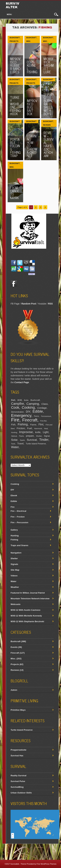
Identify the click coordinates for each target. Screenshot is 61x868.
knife (38, 432)
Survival (32, 440)
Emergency (21, 415)
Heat (46, 428)
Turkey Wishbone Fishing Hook (15, 106)
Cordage (42, 408)
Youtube (42, 304)
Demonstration (17, 412)
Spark (22, 440)
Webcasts (15, 604)
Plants (21, 436)
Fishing (23, 424)
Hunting (14, 432)
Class (45, 404)
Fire (15, 420)
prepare (30, 436)
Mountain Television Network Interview (30, 598)
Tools (13, 444)
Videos (14, 576)
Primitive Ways (18, 710)
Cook (15, 407)
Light (46, 432)
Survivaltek (13, 5)
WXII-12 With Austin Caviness (25, 610)
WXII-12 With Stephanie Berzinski (27, 621)
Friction (21, 428)
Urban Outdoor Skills (21, 793)
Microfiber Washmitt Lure (49, 65)
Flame (33, 425)
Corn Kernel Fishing (32, 67)
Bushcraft (15, 38)
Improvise (26, 432)
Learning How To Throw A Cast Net (32, 146)
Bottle (26, 400)
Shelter (39, 436)
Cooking (28, 407)
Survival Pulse (18, 781)
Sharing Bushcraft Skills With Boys (49, 104)
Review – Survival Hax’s (49, 144)
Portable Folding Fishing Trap (15, 147)
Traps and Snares (19, 545)
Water (15, 447)
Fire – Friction (18, 517)
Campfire (17, 404)
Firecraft (30, 420)
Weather (15, 587)
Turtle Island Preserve (36, 444)
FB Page (15, 304)
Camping (33, 404)
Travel (20, 443)
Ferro (36, 416)
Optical (14, 436)
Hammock (38, 428)
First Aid (43, 421)
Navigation (16, 553)
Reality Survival (18, 775)
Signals (14, 564)
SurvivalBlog (17, 787)
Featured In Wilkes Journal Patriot (28, 593)
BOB (20, 400)
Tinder (44, 439)
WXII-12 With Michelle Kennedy (26, 616)
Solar (14, 440)
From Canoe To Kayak (15, 193)
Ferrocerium (46, 416)
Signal (47, 436)
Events (14, 647)
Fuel (30, 428)
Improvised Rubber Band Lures (15, 65)
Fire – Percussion (19, 522)
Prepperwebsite (18, 750)
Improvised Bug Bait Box (32, 107)
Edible (38, 411)
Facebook (14, 283)
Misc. (29, 41)
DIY (28, 412)
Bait (13, 400)
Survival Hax (17, 756)
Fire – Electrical (18, 511)
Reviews (47, 125)
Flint (41, 424)
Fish (13, 425)
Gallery (14, 530)
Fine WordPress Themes (46, 864)
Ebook (14, 495)
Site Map (15, 570)
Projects (14, 41)
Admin (14, 690)
